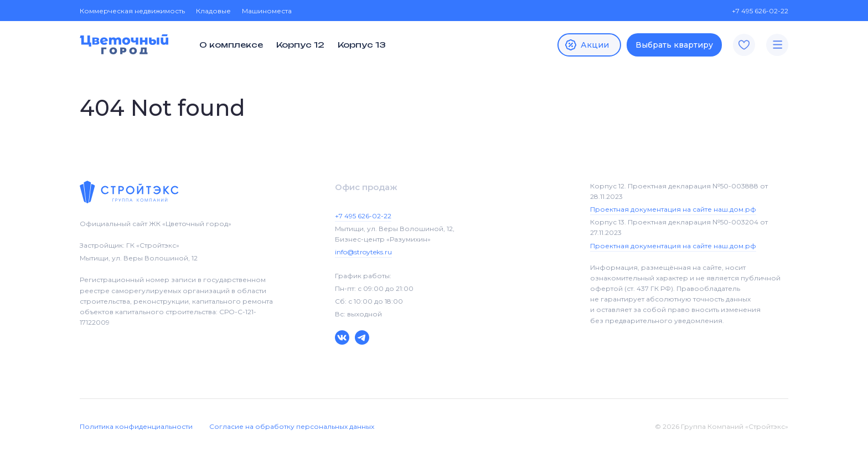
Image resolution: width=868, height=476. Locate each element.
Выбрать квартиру (674, 45)
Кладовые (213, 11)
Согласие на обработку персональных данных (292, 426)
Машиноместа (267, 11)
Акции (587, 45)
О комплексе (231, 45)
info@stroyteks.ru (363, 252)
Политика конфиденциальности (136, 426)
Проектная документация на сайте (673, 209)
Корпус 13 (362, 45)
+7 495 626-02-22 (755, 11)
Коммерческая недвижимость (132, 11)
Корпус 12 (300, 45)
